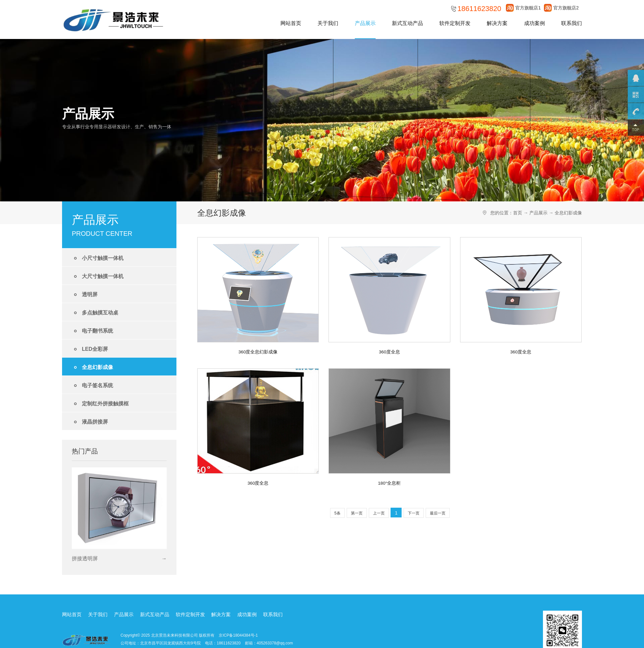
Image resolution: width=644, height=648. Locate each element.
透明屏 (85, 295)
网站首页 (291, 23)
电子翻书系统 (92, 331)
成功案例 (535, 23)
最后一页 (438, 513)
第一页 (357, 513)
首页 (518, 213)
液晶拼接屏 (90, 422)
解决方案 (497, 23)
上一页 (379, 513)
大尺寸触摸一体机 (98, 277)
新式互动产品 (407, 23)
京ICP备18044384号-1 (238, 635)
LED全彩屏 (90, 349)
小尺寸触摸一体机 (98, 258)
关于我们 (328, 23)
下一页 (414, 513)
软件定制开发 (455, 23)
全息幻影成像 (92, 368)
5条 (337, 513)
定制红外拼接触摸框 (100, 404)
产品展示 (365, 23)
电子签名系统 (92, 386)
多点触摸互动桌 (95, 313)
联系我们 (572, 23)
